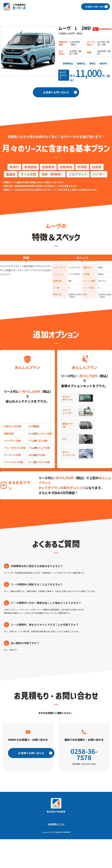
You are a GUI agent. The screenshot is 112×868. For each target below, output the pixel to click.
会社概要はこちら (56, 827)
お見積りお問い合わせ (96, 7)
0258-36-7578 (84, 757)
